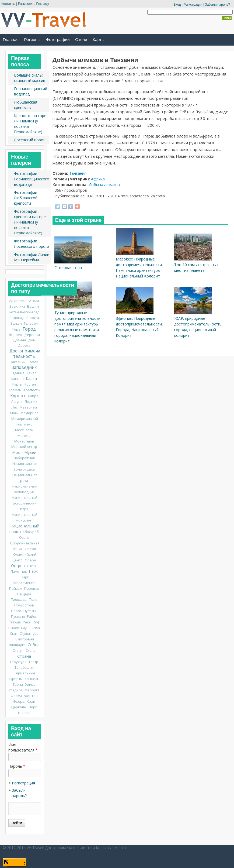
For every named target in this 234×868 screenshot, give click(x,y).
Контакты (8, 4)
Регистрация (193, 5)
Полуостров (24, 605)
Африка (98, 179)
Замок (33, 362)
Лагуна (17, 402)
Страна (24, 656)
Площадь (19, 599)
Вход (177, 5)
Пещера (24, 594)
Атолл (34, 301)
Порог (16, 611)
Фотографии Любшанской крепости (26, 198)
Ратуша (15, 622)
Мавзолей (28, 407)
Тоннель (32, 679)
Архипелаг (18, 301)
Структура (18, 662)
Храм (31, 701)
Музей (30, 452)
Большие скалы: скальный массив (30, 78)
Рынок (14, 628)
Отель (32, 566)
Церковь (19, 707)
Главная (11, 40)
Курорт (18, 396)
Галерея (31, 323)
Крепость (32, 390)
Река (27, 622)
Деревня (32, 335)
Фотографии (58, 40)
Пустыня (18, 617)
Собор (34, 645)
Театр (33, 662)
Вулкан (16, 323)
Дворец (15, 335)
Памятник (19, 572)
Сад (24, 628)
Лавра (33, 396)
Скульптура (29, 634)
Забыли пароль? (217, 5)
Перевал (32, 589)
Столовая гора (68, 268)
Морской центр (24, 447)
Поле (33, 600)
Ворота (33, 318)
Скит (14, 634)
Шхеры (24, 713)
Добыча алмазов (104, 185)
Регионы (32, 40)
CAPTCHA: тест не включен (23, 811)
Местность (24, 430)
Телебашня (24, 668)
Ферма (16, 696)
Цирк (33, 707)
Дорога (24, 346)
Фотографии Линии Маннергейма (32, 257)
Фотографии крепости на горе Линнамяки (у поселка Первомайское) (30, 222)
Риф (36, 622)
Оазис (24, 538)
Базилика (17, 306)
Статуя (18, 651)
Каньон (18, 379)
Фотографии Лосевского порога (32, 244)
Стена (31, 651)
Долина (20, 340)
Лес (14, 407)
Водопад (17, 318)
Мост (17, 452)
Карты (99, 40)
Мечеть (24, 436)
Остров (18, 566)
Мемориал (29, 413)
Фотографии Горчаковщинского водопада (32, 179)
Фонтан (31, 696)
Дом (32, 340)
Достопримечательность (25, 354)
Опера (30, 560)
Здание (18, 373)
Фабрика (32, 690)
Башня (33, 306)
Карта (31, 378)
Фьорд (19, 701)
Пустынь (30, 611)
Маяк (14, 413)
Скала (35, 628)
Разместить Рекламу (34, 4)
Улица (30, 684)
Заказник (18, 362)
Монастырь (24, 441)
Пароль (17, 766)
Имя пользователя (23, 747)
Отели (81, 40)
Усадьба (16, 690)
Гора (16, 329)
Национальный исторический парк (25, 503)
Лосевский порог (29, 140)
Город (29, 329)
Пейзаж (16, 589)
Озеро (30, 549)
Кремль (15, 390)
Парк (33, 571)
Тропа (18, 685)
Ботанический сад (24, 312)
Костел (30, 384)
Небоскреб (29, 532)
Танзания (78, 173)
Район (32, 617)
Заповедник (24, 367)
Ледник (31, 402)
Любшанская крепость (26, 105)
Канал (32, 373)
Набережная (24, 458)
